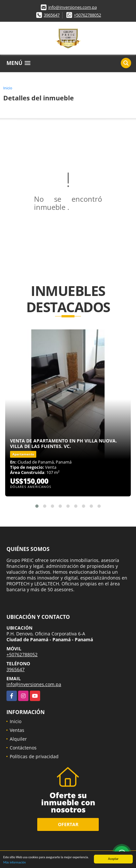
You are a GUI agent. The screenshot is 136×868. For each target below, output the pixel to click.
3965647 (52, 15)
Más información (15, 863)
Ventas (17, 730)
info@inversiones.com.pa (73, 7)
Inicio (8, 88)
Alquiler (18, 739)
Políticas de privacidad (34, 756)
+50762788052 (87, 15)
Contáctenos (23, 748)
